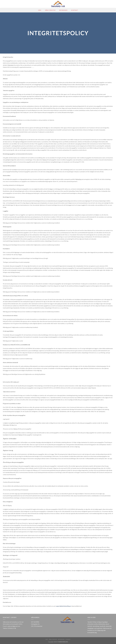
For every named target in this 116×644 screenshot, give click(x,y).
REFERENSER (63, 10)
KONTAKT (75, 10)
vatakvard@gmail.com (14, 626)
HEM (40, 10)
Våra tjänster (50, 10)
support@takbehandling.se (64, 606)
